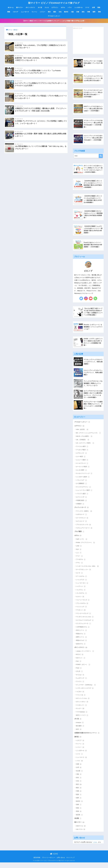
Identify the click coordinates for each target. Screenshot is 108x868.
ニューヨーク (25, 12)
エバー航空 (81, 461)
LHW (79, 551)
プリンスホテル (82, 608)
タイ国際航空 (82, 488)
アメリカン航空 (82, 451)
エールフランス (82, 468)
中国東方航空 (82, 505)
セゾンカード (82, 526)
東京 (49, 12)
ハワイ (70, 7)
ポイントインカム (83, 703)
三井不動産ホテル (83, 632)
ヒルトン (80, 601)
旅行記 (78, 742)
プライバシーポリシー (49, 863)
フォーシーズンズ (83, 605)
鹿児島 (80, 820)
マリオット (81, 615)
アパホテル (81, 564)
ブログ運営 (80, 536)
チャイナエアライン (84, 491)
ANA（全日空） (82, 434)
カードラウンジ (82, 523)
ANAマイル (81, 832)
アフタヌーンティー (54, 16)
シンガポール (78, 7)
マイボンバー (82, 710)
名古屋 (80, 776)
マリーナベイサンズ (84, 618)
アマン (80, 568)
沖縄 (89, 12)
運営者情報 (37, 863)
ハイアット (81, 591)
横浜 (55, 12)
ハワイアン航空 (82, 498)
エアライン (55, 7)
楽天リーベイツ (82, 720)
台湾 (93, 7)
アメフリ (80, 687)
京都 (78, 12)
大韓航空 (80, 508)
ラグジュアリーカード (84, 533)
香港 (99, 7)
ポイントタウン (82, 707)
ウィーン (34, 12)
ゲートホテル (82, 581)
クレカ (47, 7)
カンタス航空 (82, 475)
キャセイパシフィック (84, 478)
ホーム (11, 7)
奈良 (83, 12)
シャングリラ (82, 585)
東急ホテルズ (82, 645)
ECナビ (80, 660)
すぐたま (80, 680)
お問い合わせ (61, 863)
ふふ (79, 558)
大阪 (72, 12)
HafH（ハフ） (82, 544)
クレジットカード (82, 512)
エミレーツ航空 (82, 465)
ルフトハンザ (82, 502)
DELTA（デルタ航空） (84, 441)
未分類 (78, 824)
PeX (79, 666)
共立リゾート (82, 635)
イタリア (15, 12)
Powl (79, 673)
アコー (80, 561)
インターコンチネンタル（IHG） (88, 571)
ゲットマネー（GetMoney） (86, 690)
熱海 (79, 800)
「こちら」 (95, 848)
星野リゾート (82, 642)
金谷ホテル (81, 649)
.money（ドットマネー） (85, 656)
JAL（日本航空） (83, 444)
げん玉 (80, 676)
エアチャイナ (82, 458)
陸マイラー (20, 7)
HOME (54, 859)
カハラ (80, 578)
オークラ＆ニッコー (84, 575)
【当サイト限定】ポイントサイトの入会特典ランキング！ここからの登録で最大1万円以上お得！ (54, 21)
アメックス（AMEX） (84, 516)
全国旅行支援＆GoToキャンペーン (88, 738)
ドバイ (87, 7)
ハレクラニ (81, 595)
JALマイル (81, 835)
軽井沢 (66, 12)
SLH (79, 554)
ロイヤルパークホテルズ (85, 625)
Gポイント (81, 663)
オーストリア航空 (83, 471)
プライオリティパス (84, 529)
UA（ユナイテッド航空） (85, 448)
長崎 (99, 12)
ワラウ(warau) (82, 717)
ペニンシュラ (82, 612)
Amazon (80, 728)
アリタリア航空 (82, 454)
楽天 (79, 734)
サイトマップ (70, 863)
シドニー (42, 12)
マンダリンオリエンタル (85, 622)
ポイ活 (40, 7)
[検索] (101, 157)
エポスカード (82, 519)
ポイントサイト (30, 7)
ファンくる (81, 700)
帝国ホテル (81, 639)
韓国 (9, 12)
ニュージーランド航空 (84, 495)
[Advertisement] (86, 42)
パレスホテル (82, 598)
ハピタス (80, 697)
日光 (60, 12)
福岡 (94, 12)
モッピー (80, 714)
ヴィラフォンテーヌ (84, 629)
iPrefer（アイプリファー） (86, 547)
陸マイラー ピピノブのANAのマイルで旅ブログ (54, 3)
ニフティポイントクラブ (85, 693)
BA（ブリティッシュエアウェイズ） (89, 437)
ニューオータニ (82, 588)
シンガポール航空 (83, 481)
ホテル (63, 7)
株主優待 (80, 731)
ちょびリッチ (82, 683)
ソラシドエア (82, 485)
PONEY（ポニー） (83, 670)
